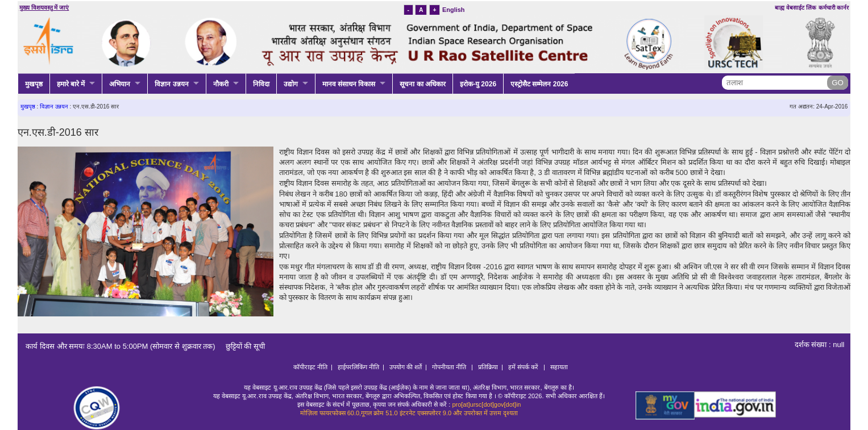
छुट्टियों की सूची (241, 346)
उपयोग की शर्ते (406, 367)
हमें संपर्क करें (524, 367)
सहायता (559, 367)
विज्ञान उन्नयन (171, 84)
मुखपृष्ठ (34, 84)
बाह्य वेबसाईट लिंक (796, 8)
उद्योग (291, 84)
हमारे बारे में (71, 84)
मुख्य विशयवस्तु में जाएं (44, 8)
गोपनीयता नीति (450, 367)
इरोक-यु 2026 (478, 84)
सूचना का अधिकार (423, 84)
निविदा (261, 84)
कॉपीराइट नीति (310, 367)
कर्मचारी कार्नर (834, 8)
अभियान (120, 84)
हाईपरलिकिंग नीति (358, 367)
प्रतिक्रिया (488, 367)
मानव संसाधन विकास (349, 84)
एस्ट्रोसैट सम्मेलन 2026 (539, 84)
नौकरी (221, 84)
